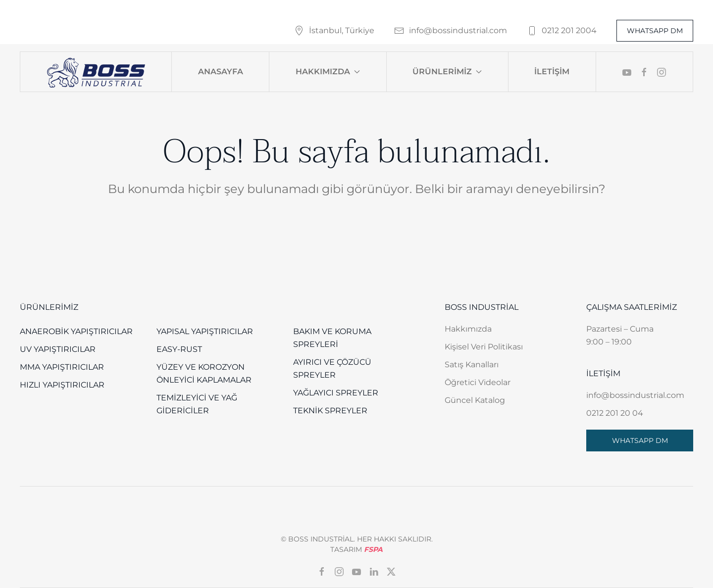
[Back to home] (96, 72)
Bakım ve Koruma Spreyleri (332, 338)
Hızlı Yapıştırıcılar (62, 385)
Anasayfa (221, 72)
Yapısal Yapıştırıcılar (205, 331)
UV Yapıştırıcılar (58, 349)
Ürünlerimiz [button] (447, 72)
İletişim (552, 72)
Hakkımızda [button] (328, 72)
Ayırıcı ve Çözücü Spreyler (332, 368)
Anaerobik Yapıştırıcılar (76, 331)
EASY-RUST (179, 349)
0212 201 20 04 (615, 413)
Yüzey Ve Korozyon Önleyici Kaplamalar (204, 373)
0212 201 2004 (562, 31)
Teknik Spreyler (330, 411)
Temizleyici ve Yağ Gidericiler (197, 404)
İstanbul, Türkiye (334, 31)
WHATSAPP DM (655, 31)
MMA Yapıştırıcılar (62, 367)
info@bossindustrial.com (451, 31)
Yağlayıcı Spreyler (336, 393)
